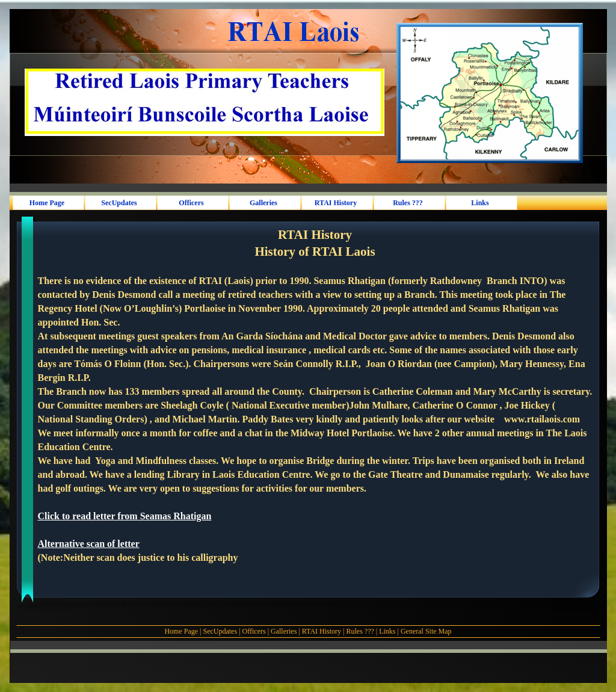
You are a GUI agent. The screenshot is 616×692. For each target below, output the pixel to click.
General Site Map (426, 631)
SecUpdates (221, 631)
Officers (254, 631)
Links (387, 631)
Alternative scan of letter (89, 544)
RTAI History (322, 631)
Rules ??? (360, 631)
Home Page (181, 631)
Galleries (284, 631)
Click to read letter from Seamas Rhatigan (125, 516)
